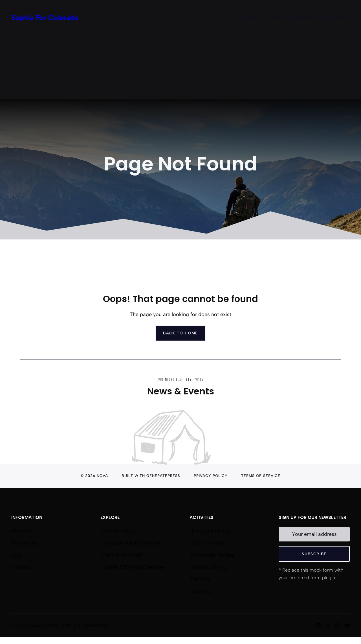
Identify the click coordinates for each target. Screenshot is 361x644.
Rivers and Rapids (122, 555)
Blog (274, 17)
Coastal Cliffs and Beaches (132, 567)
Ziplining (200, 579)
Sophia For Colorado (45, 17)
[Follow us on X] (328, 625)
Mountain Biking (209, 567)
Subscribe (314, 554)
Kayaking (200, 591)
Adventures (24, 543)
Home (251, 17)
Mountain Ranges (121, 531)
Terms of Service (261, 476)
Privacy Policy (211, 476)
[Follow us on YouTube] (347, 625)
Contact (334, 17)
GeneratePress (163, 476)
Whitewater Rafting (212, 555)
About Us (302, 17)
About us (22, 531)
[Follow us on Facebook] (318, 625)
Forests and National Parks (132, 543)
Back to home (180, 333)
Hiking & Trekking (210, 531)
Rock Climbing (207, 543)
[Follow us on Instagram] (338, 625)
